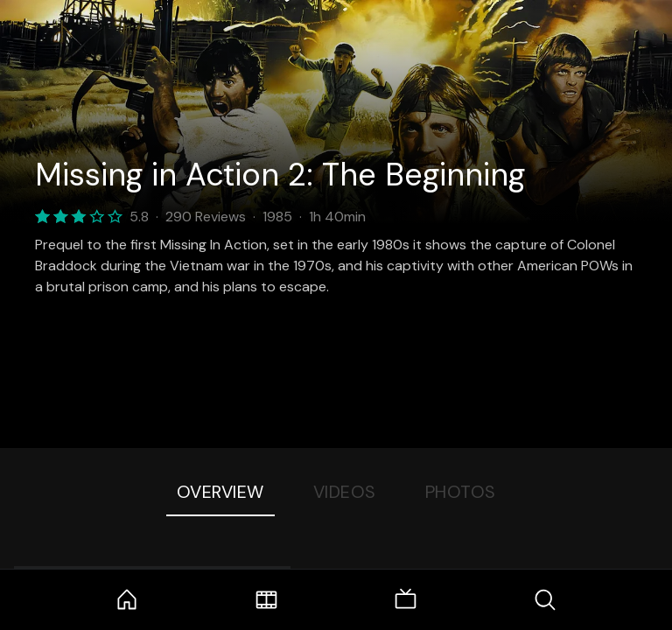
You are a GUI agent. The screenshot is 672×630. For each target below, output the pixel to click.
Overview (220, 492)
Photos (461, 492)
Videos (345, 492)
